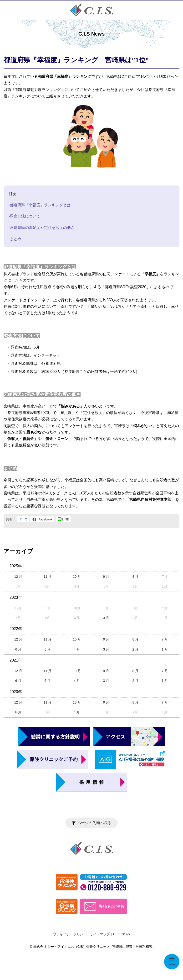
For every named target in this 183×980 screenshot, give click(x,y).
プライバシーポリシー (70, 934)
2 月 (135, 649)
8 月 (135, 577)
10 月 (77, 577)
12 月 (18, 577)
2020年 (16, 692)
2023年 (16, 597)
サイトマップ (100, 934)
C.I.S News (122, 934)
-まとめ (15, 239)
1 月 (165, 649)
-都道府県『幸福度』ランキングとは (40, 205)
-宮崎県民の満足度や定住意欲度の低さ (42, 228)
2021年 (16, 660)
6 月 (18, 649)
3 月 (106, 618)
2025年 (16, 566)
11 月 (48, 577)
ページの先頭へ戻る (94, 823)
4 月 (77, 649)
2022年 (16, 629)
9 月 (106, 577)
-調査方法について (24, 216)
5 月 (48, 649)
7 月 (165, 639)
